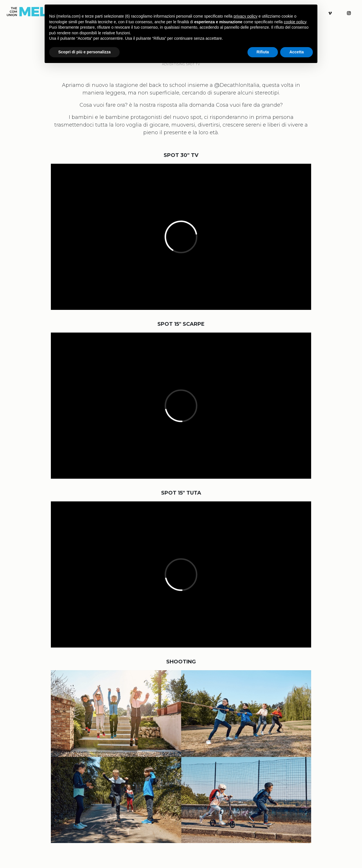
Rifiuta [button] (263, 52)
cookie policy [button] (295, 22)
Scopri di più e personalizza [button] (84, 52)
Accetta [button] (297, 52)
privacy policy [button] (246, 16)
